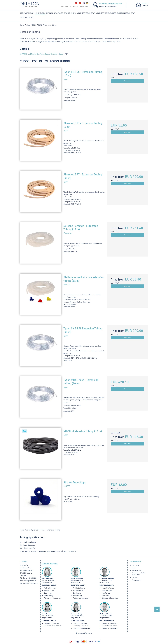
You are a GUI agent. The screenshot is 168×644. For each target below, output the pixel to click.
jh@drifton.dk (76, 582)
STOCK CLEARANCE (27, 17)
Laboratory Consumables (106, 13)
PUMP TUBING (40, 13)
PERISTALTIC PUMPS (27, 13)
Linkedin (88, 633)
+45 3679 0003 (107, 616)
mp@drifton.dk (105, 618)
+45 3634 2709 (50, 581)
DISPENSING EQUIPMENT (126, 13)
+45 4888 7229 (78, 581)
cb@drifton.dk (104, 582)
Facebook (80, 633)
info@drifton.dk (31, 581)
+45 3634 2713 (78, 616)
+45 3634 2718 (50, 616)
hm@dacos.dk (47, 618)
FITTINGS (50, 13)
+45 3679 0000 (32, 578)
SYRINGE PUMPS (70, 13)
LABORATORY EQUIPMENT (86, 13)
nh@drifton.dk (47, 582)
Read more (127, 81)
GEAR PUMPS (58, 13)
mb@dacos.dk (76, 618)
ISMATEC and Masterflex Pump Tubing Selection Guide (41, 54)
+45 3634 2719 (107, 581)
